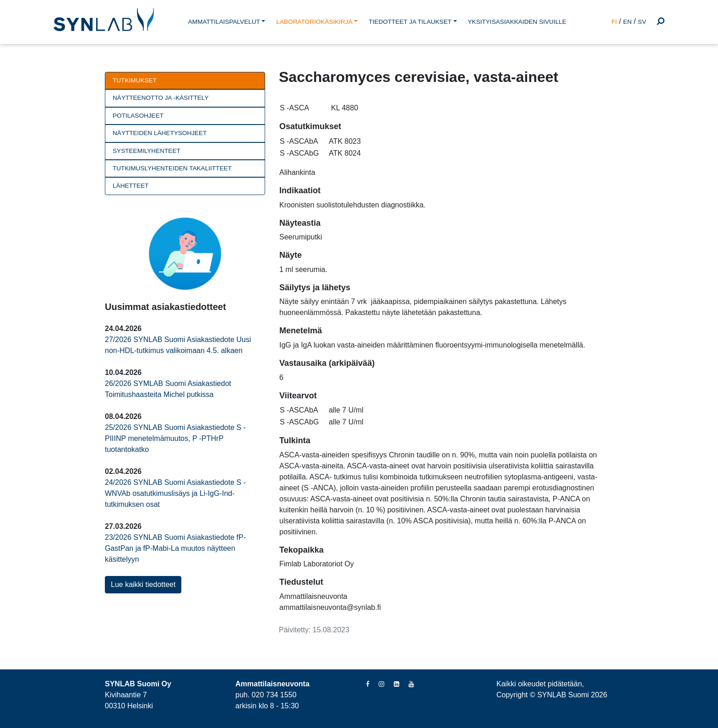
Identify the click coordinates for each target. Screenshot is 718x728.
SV (642, 22)
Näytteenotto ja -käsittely (160, 98)
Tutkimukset (135, 80)
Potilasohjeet (138, 116)
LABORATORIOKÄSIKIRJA (314, 22)
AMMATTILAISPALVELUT (224, 22)
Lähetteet (131, 186)
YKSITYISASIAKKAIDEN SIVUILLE (517, 22)
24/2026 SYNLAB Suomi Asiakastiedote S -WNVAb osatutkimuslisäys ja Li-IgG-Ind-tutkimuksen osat (175, 493)
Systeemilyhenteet (147, 151)
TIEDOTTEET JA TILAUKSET (410, 22)
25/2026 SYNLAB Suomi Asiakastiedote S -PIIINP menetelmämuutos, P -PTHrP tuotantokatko (175, 438)
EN (628, 22)
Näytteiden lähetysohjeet (160, 133)
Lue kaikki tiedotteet (143, 584)
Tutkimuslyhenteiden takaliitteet (172, 168)
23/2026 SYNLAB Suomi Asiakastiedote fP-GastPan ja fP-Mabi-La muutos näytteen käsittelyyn (175, 548)
